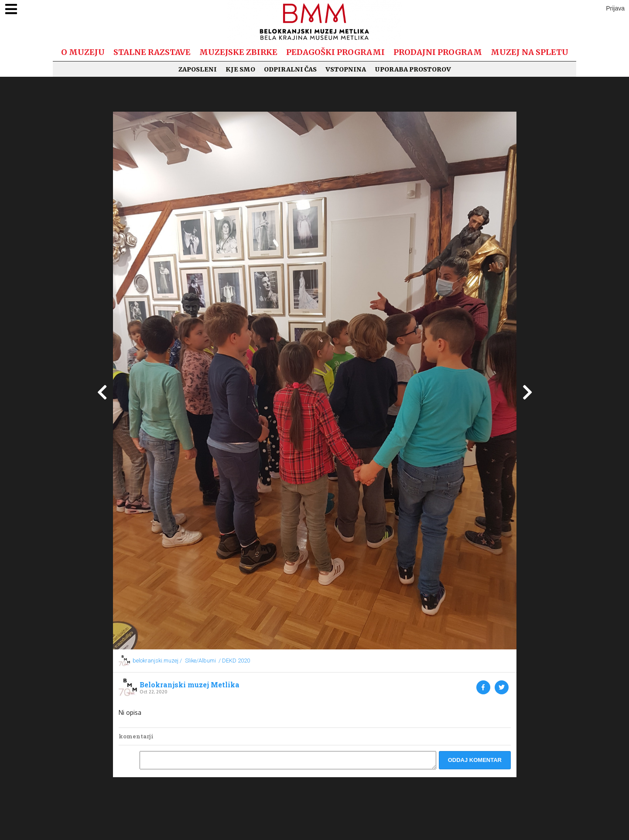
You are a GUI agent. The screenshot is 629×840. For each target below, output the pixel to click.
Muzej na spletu (530, 52)
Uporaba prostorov (413, 69)
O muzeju (83, 52)
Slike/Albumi (200, 661)
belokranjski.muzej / (157, 661)
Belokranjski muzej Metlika (190, 685)
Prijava (615, 8)
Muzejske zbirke (238, 52)
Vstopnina (346, 69)
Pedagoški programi (335, 52)
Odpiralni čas (290, 69)
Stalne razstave (152, 52)
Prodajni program (438, 52)
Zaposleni (198, 69)
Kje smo (240, 69)
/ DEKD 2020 (234, 661)
